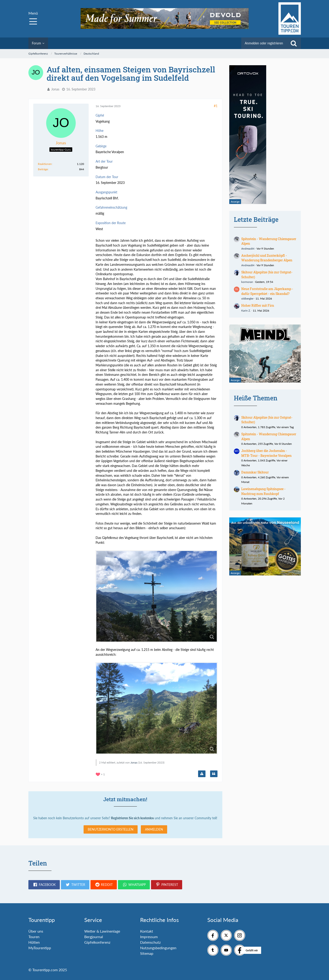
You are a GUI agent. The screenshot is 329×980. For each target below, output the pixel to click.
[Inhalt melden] (202, 774)
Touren (34, 937)
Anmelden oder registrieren (264, 43)
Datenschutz (150, 942)
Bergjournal (94, 937)
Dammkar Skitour (255, 472)
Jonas (55, 89)
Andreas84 (248, 249)
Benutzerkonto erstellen (111, 829)
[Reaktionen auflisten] (101, 774)
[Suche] (294, 43)
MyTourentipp (40, 948)
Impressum (149, 937)
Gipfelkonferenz (97, 942)
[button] (44, 885)
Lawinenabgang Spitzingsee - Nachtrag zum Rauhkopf (263, 491)
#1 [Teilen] (216, 106)
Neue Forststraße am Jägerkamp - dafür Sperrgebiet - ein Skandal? (267, 291)
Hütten (34, 942)
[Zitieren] (214, 774)
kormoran (247, 282)
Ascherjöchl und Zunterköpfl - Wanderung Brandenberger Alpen (267, 258)
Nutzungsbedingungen (158, 948)
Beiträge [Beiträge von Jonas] (43, 169)
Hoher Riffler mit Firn (258, 305)
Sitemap (147, 953)
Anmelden (154, 829)
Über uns (36, 931)
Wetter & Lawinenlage (102, 931)
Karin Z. (246, 311)
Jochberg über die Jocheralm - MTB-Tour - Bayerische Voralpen (266, 453)
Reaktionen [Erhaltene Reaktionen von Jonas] (45, 164)
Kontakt (147, 931)
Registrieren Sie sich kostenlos (132, 818)
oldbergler (247, 298)
